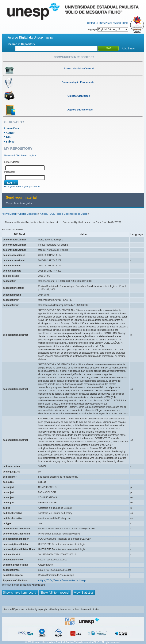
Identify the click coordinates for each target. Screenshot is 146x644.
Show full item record (55, 593)
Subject (11, 142)
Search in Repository (22, 44)
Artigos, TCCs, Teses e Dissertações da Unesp (64, 214)
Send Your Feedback (111, 23)
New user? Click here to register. (21, 156)
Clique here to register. (19, 203)
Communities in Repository (74, 57)
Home (50, 38)
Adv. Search (129, 48)
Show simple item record (20, 593)
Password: (10, 172)
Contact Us (93, 23)
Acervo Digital (9, 214)
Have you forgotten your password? (22, 187)
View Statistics (84, 593)
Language (107, 29)
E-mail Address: (12, 162)
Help (126, 23)
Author (10, 133)
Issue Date (12, 128)
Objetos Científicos (28, 214)
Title (8, 137)
